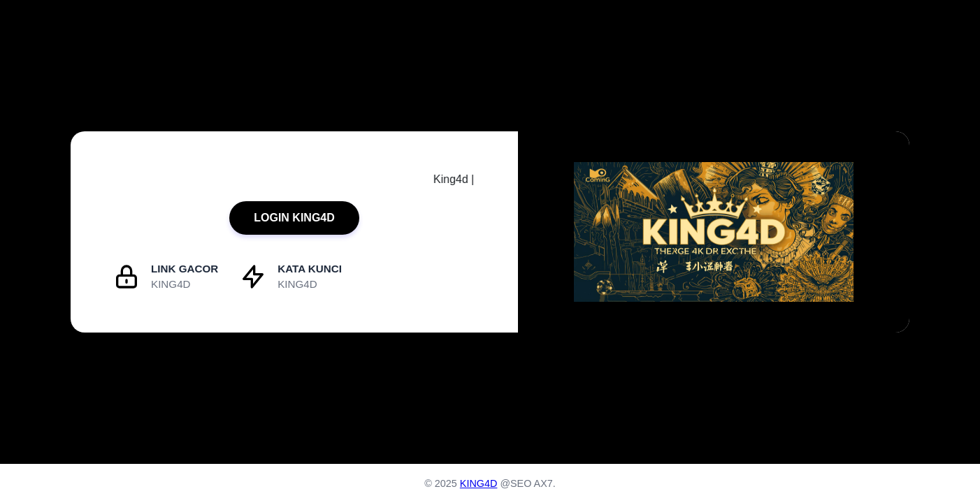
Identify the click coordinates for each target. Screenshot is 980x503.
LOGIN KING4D (294, 218)
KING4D (479, 483)
